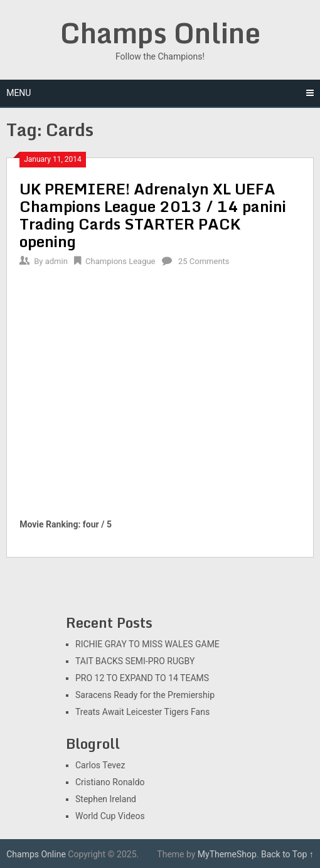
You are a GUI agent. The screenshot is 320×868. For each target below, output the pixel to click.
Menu (19, 93)
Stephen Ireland (106, 799)
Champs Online (160, 33)
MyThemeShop (227, 854)
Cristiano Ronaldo (110, 782)
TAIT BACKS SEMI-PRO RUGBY (135, 661)
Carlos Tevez (100, 765)
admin (56, 261)
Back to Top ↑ (287, 854)
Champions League (120, 261)
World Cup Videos (110, 816)
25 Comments (204, 261)
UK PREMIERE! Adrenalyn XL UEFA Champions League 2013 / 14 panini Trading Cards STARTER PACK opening (153, 215)
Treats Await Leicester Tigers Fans (142, 712)
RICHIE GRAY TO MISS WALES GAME (147, 644)
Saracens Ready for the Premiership (145, 695)
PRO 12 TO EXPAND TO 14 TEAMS (142, 678)
